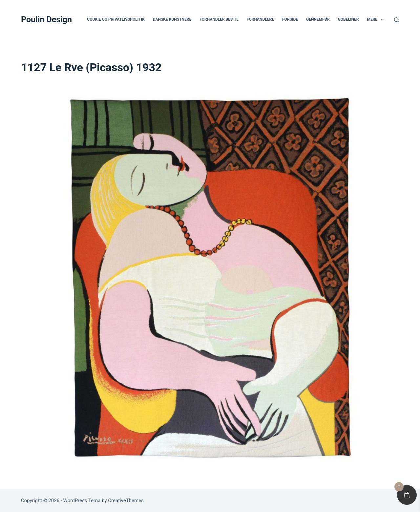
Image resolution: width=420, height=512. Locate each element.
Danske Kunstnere (172, 19)
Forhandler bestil (219, 19)
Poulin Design (46, 20)
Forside (290, 19)
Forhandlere (260, 19)
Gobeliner (348, 19)
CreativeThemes (126, 501)
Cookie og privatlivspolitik (116, 19)
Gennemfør (318, 19)
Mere (376, 20)
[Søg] (397, 20)
